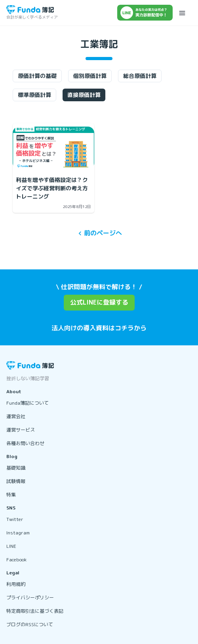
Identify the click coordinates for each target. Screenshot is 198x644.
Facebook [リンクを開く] (16, 560)
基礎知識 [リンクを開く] (16, 468)
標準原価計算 (34, 95)
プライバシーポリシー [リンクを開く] (30, 598)
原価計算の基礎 (37, 76)
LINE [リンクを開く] (11, 546)
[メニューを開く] (182, 13)
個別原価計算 (90, 76)
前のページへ (99, 233)
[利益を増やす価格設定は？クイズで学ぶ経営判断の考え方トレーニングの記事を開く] (53, 148)
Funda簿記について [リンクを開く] (28, 403)
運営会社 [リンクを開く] (16, 416)
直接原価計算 (84, 95)
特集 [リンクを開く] (11, 495)
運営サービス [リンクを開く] (21, 430)
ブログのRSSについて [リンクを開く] (30, 624)
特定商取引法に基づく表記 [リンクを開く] (35, 611)
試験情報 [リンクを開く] (16, 481)
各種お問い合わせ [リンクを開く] (25, 443)
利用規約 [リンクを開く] (16, 584)
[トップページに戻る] (30, 10)
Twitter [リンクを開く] (15, 519)
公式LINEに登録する (99, 302)
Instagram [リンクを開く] (18, 533)
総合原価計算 (140, 76)
